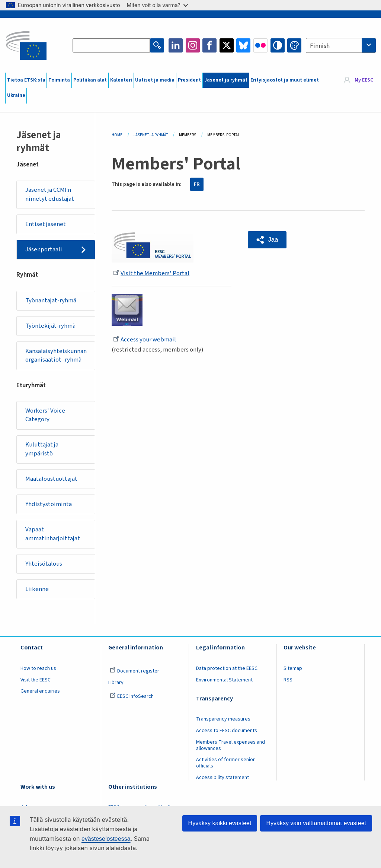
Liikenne (37, 589)
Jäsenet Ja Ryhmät (151, 135)
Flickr (260, 45)
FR (197, 184)
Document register (135, 671)
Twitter (227, 45)
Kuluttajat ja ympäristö (42, 449)
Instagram (193, 45)
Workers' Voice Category (45, 415)
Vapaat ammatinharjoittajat (53, 534)
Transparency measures (223, 719)
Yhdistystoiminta (49, 504)
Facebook (209, 45)
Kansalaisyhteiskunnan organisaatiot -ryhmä (56, 356)
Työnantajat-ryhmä (51, 301)
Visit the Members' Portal (151, 273)
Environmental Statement (224, 680)
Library (116, 683)
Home (117, 135)
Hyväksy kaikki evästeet (220, 823)
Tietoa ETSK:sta (26, 80)
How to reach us (38, 668)
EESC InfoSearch (132, 696)
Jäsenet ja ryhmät (226, 80)
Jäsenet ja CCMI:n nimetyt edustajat (50, 194)
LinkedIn (176, 45)
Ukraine (16, 95)
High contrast (278, 45)
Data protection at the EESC (227, 668)
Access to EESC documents (227, 731)
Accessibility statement (222, 778)
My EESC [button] (364, 80)
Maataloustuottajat (51, 479)
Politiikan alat (90, 80)
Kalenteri (121, 80)
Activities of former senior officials (225, 763)
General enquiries (40, 691)
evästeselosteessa (106, 839)
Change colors (294, 45)
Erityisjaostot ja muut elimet (285, 80)
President (189, 80)
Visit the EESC (36, 680)
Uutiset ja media (155, 80)
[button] (267, 240)
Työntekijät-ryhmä (50, 326)
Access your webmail (145, 340)
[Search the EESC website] (111, 45)
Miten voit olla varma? (157, 5)
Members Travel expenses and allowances (230, 745)
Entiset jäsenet (46, 224)
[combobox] (341, 45)
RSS (288, 680)
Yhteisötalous (44, 564)
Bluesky (243, 45)
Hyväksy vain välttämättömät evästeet (316, 823)
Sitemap (293, 668)
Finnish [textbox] (320, 46)
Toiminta (59, 80)
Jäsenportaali (44, 249)
